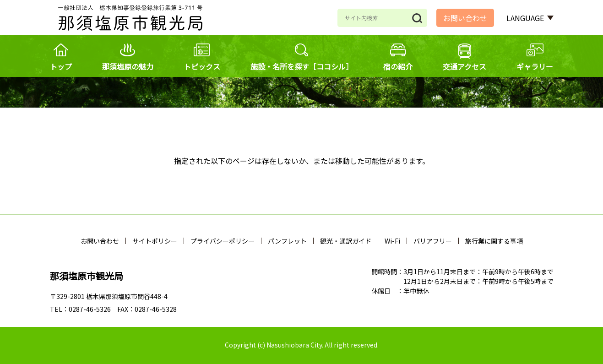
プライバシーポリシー (223, 241)
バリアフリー (433, 241)
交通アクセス (464, 66)
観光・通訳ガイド (346, 241)
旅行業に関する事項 (494, 241)
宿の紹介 (398, 66)
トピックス (202, 66)
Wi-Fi (392, 241)
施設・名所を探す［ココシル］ (302, 66)
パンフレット (287, 241)
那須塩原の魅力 (128, 66)
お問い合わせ (465, 18)
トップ (61, 66)
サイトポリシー (155, 241)
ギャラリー (535, 66)
